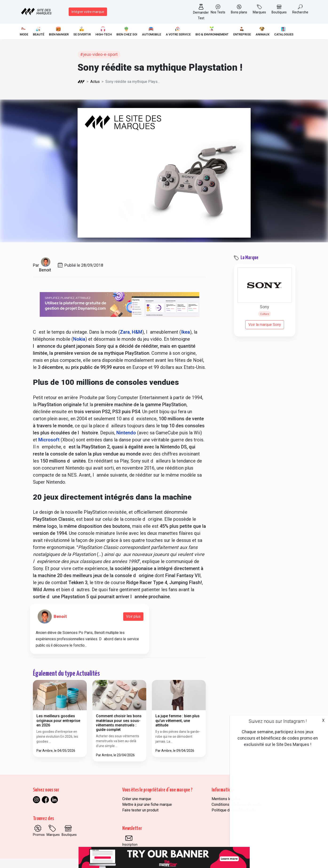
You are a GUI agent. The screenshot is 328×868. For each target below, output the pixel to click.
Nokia (79, 339)
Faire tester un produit (140, 810)
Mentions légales (226, 799)
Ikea (186, 332)
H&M (137, 332)
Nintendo (126, 433)
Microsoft (49, 440)
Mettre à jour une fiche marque (147, 804)
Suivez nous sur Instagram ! (278, 721)
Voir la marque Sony (265, 325)
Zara (125, 332)
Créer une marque (137, 799)
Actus (95, 82)
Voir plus (133, 616)
